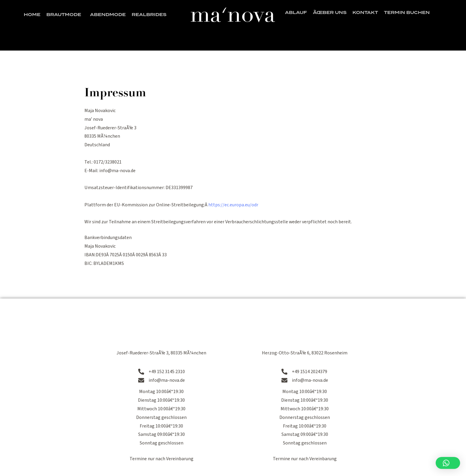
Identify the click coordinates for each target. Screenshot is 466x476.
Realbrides (149, 15)
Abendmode (108, 15)
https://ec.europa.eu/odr (233, 205)
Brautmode (65, 15)
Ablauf (296, 13)
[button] (448, 463)
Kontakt (365, 13)
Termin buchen (407, 13)
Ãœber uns (330, 13)
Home (32, 15)
